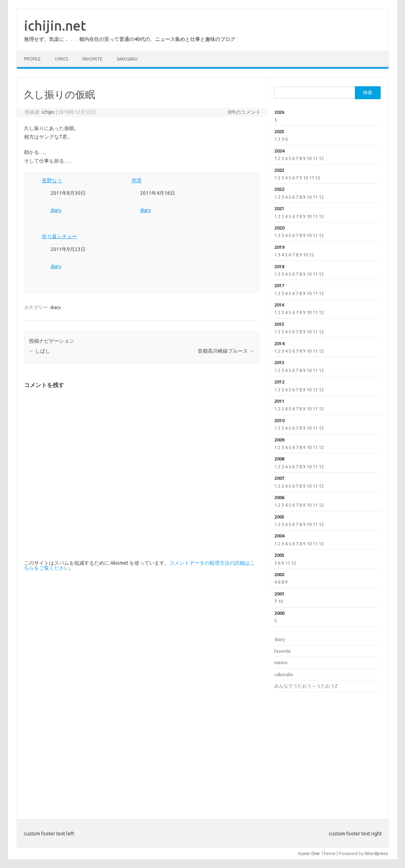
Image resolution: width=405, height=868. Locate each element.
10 (309, 158)
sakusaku (127, 59)
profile (32, 59)
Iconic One (309, 853)
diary (56, 210)
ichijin (48, 112)
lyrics (62, 59)
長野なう (52, 180)
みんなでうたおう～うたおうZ (306, 686)
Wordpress (377, 853)
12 (321, 158)
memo (281, 662)
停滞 (136, 180)
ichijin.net (55, 25)
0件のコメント (244, 112)
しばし (40, 351)
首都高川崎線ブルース (226, 351)
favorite (92, 59)
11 (315, 158)
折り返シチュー (59, 236)
